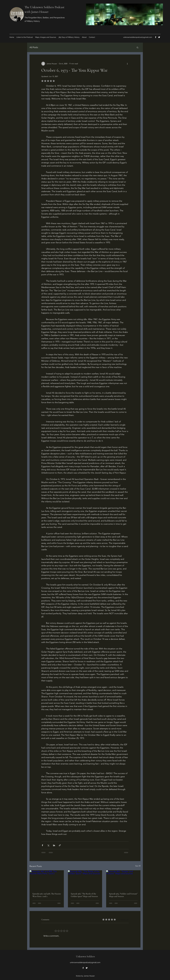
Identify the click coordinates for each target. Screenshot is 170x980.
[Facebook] (156, 37)
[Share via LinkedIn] (54, 845)
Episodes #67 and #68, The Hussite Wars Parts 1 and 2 (47, 895)
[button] (137, 47)
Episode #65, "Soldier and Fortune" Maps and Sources (123, 895)
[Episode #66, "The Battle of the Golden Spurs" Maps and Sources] (85, 880)
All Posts (34, 47)
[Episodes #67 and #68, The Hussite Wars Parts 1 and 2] (47, 880)
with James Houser (37, 12)
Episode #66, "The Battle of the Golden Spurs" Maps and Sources (84, 895)
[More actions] (127, 64)
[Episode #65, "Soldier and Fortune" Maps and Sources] (123, 880)
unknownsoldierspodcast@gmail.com (138, 37)
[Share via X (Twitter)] (48, 845)
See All (138, 866)
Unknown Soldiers (85, 956)
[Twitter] (159, 37)
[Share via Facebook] (42, 845)
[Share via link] (60, 845)
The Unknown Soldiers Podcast (44, 7)
